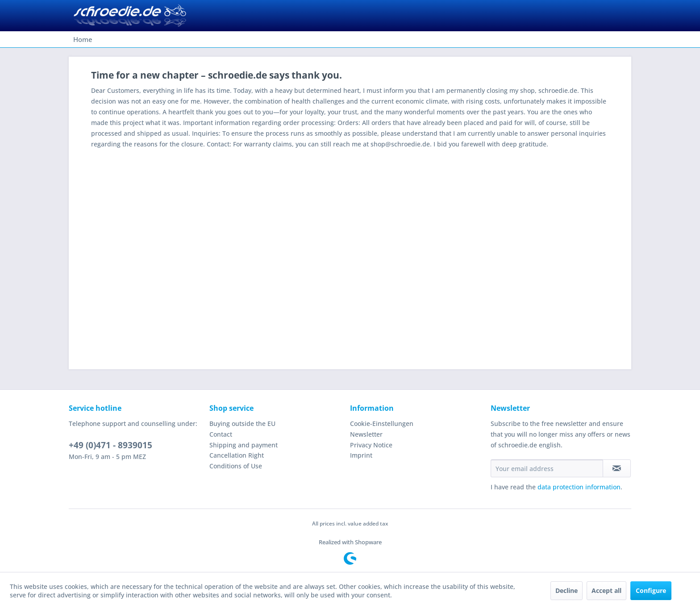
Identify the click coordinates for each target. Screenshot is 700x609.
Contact (221, 434)
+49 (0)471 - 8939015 (110, 445)
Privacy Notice (371, 445)
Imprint (361, 455)
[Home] (83, 39)
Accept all (606, 590)
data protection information (579, 487)
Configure (651, 590)
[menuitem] (83, 39)
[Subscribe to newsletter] (617, 468)
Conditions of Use (236, 466)
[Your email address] (547, 468)
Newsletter (366, 434)
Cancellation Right (237, 455)
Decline (567, 590)
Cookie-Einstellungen (382, 423)
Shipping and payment (244, 445)
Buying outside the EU (242, 423)
